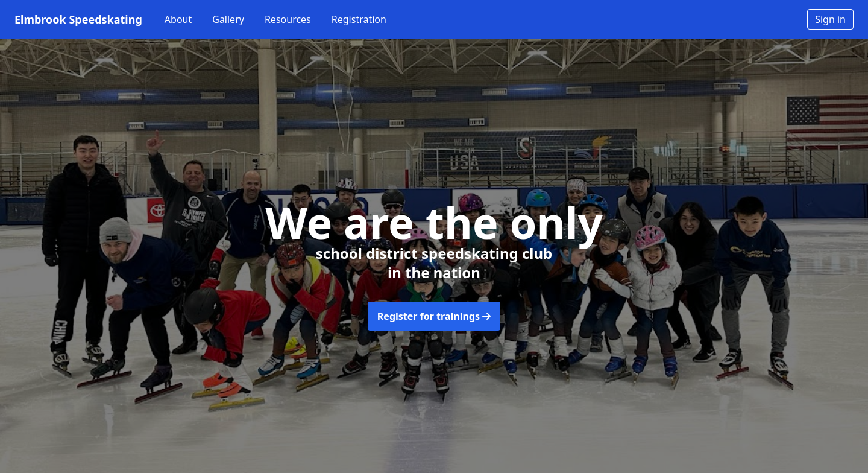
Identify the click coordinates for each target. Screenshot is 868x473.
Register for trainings (434, 316)
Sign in (830, 19)
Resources (288, 19)
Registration (359, 19)
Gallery (228, 19)
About (178, 19)
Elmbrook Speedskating (78, 19)
